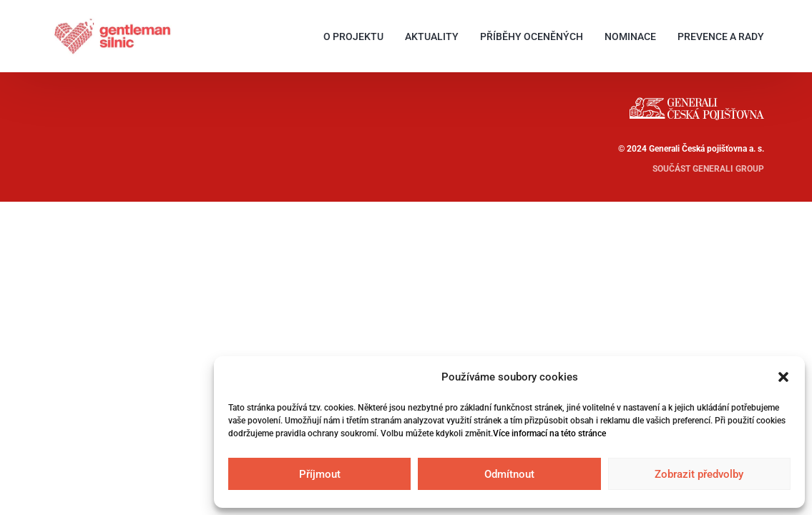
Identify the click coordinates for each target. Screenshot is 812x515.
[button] (783, 377)
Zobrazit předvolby (699, 474)
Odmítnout (509, 474)
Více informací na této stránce (549, 433)
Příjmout (320, 474)
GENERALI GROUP (728, 169)
